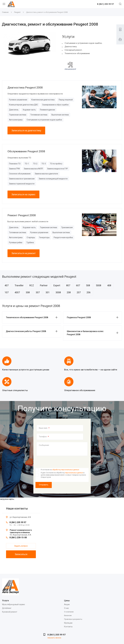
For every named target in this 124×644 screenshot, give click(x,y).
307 (38, 292)
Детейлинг (7, 608)
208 (69, 292)
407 (7, 285)
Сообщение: (44, 445)
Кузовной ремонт (10, 612)
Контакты (68, 627)
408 (109, 285)
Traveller (19, 285)
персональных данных (74, 473)
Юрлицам (68, 623)
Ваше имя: (44, 428)
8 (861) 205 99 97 (105, 4)
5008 (99, 285)
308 (28, 292)
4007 (17, 292)
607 (78, 285)
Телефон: (44, 437)
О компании (69, 612)
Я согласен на (60, 470)
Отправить (44, 485)
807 (68, 285)
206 (89, 292)
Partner (44, 285)
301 (48, 292)
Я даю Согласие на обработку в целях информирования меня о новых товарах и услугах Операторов (63, 475)
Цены (67, 601)
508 (88, 285)
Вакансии (68, 615)
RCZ (32, 285)
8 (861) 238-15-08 (18, 538)
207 (79, 292)
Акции (67, 604)
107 (7, 292)
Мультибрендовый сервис (14, 604)
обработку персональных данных (66, 470)
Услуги (5, 601)
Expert (57, 285)
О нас (66, 608)
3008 (58, 292)
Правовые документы (73, 619)
